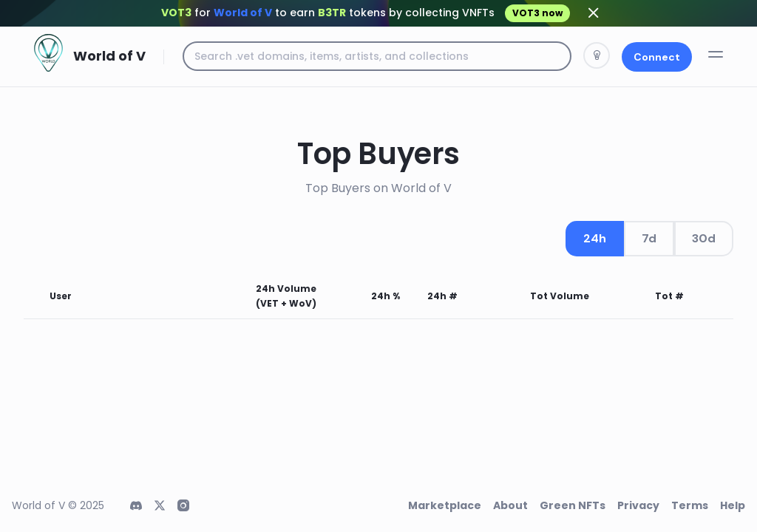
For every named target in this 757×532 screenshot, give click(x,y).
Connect (657, 57)
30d (704, 238)
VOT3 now (537, 13)
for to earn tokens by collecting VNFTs (366, 13)
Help (733, 505)
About (510, 505)
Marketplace (445, 505)
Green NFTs (573, 505)
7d (649, 238)
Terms (690, 505)
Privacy (638, 505)
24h (595, 238)
